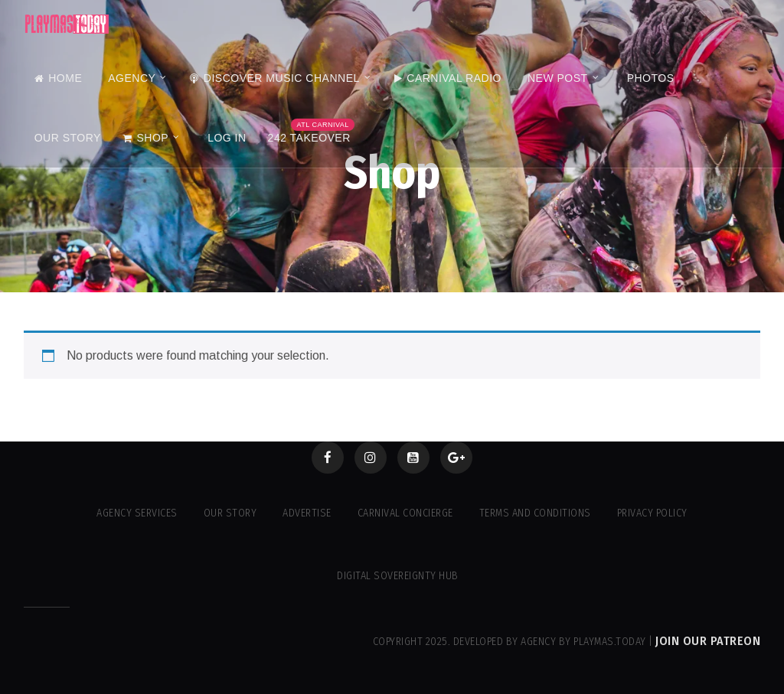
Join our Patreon (708, 641)
